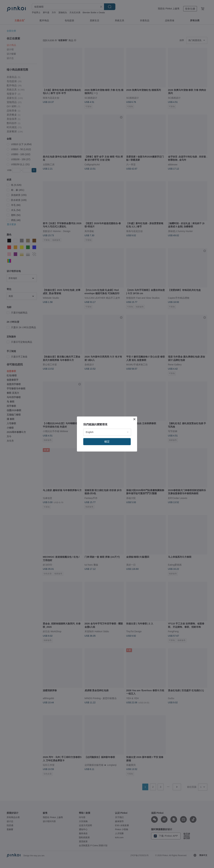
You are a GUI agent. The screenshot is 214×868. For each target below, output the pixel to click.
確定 (107, 442)
